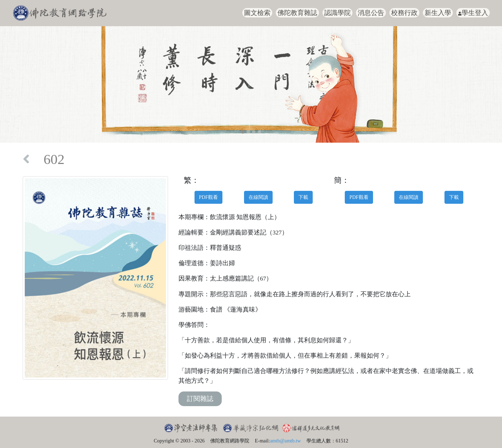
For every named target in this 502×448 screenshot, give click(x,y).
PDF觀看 (208, 197)
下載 (303, 197)
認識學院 (337, 13)
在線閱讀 (258, 197)
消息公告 (371, 13)
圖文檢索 (257, 13)
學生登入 (473, 13)
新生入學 (438, 13)
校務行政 (404, 13)
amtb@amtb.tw (285, 441)
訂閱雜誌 (200, 399)
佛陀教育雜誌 (297, 13)
